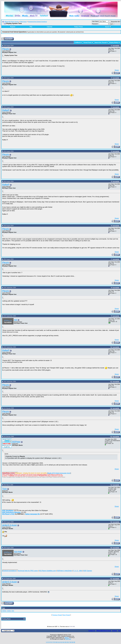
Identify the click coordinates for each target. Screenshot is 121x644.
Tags (3, 608)
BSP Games (88, 571)
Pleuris (6, 49)
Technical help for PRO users (28, 571)
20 (74, 642)
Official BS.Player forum (104, 631)
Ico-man (18, 552)
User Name (95, 21)
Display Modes (114, 42)
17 (69, 642)
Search (108, 27)
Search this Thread (100, 42)
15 (65, 642)
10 (56, 642)
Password (95, 24)
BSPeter (16, 442)
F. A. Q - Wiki (78, 571)
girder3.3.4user (10, 525)
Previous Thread (57, 615)
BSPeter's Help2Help (65, 571)
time (13, 611)
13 (62, 642)
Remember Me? (115, 22)
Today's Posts (78, 27)
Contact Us (92, 631)
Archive (115, 631)
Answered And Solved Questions (38, 22)
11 (58, 642)
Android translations (9, 571)
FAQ (31, 27)
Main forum (23, 22)
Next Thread (66, 615)
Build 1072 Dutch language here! (59, 473)
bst (16, 320)
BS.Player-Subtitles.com (48, 571)
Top (119, 631)
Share (117, 70)
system (9, 611)
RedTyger (68, 639)
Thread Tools (87, 42)
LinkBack (77, 42)
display (4, 611)
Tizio (5, 489)
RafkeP (6, 110)
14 (64, 642)
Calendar (50, 27)
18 (71, 642)
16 (67, 642)
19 (72, 642)
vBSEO (67, 638)
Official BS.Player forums (12, 22)
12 (60, 642)
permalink (116, 46)
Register (13, 27)
